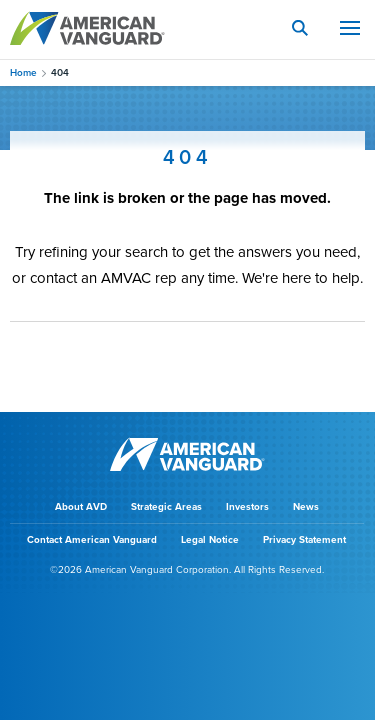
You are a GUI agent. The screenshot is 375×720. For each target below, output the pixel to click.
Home (23, 73)
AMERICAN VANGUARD (87, 28)
